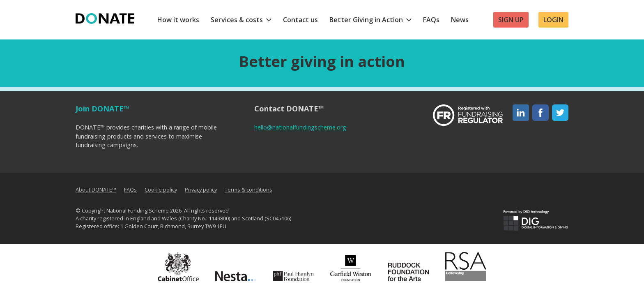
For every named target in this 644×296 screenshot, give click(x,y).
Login (553, 20)
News (460, 20)
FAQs (431, 20)
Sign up (511, 20)
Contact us (300, 20)
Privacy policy (201, 190)
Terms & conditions (248, 190)
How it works (178, 20)
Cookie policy (161, 190)
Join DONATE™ (102, 109)
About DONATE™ (96, 190)
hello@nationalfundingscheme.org (300, 127)
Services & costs (237, 20)
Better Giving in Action (366, 20)
